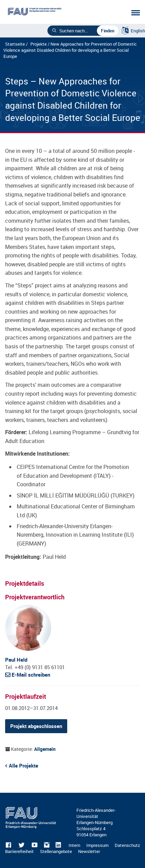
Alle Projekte (24, 766)
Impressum (97, 845)
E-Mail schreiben (31, 675)
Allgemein (45, 749)
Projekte (39, 44)
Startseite (15, 44)
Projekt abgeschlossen (36, 726)
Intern (74, 845)
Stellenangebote (56, 851)
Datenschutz (127, 845)
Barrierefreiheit (19, 851)
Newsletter (89, 851)
